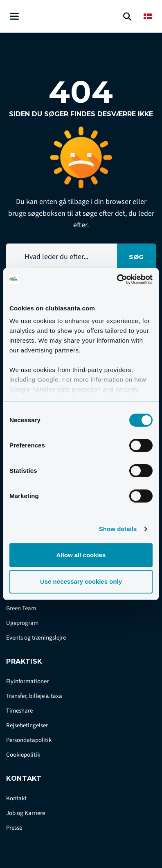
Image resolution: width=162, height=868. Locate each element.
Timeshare (19, 711)
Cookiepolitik (23, 755)
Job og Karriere (26, 813)
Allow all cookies (81, 555)
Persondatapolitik (29, 740)
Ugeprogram (22, 623)
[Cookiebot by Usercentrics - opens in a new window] (117, 279)
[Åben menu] (14, 17)
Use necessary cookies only (81, 581)
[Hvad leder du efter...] (62, 257)
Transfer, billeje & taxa (34, 696)
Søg (136, 257)
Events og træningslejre (36, 638)
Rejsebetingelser (27, 725)
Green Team (21, 608)
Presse (14, 828)
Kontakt (16, 798)
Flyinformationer (27, 681)
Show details (118, 529)
